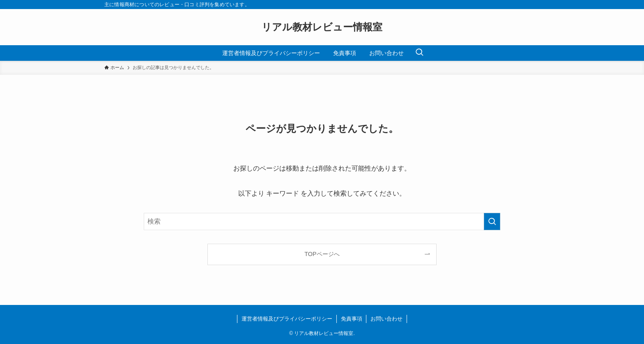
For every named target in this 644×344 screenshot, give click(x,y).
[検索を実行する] (492, 222)
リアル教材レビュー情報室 (322, 27)
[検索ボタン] (419, 53)
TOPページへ (322, 254)
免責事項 (352, 319)
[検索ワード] (322, 222)
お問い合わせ (386, 319)
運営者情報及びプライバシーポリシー (287, 319)
